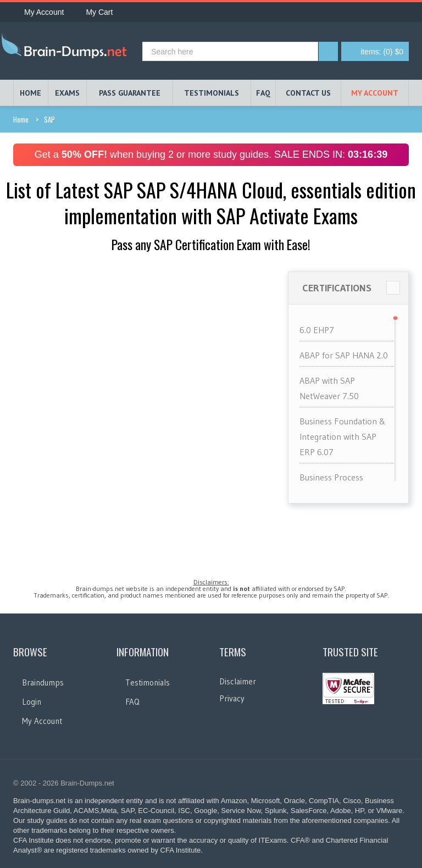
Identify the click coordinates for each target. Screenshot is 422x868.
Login (32, 702)
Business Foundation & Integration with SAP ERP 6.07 (343, 436)
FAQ (263, 93)
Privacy (232, 698)
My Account (38, 12)
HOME (30, 93)
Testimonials (148, 682)
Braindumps (43, 682)
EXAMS (67, 93)
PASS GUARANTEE (130, 93)
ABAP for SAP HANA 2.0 (344, 355)
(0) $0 (382, 52)
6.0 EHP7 (317, 330)
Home (21, 119)
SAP (49, 119)
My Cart (94, 12)
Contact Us (308, 93)
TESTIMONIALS (212, 93)
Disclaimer (238, 681)
